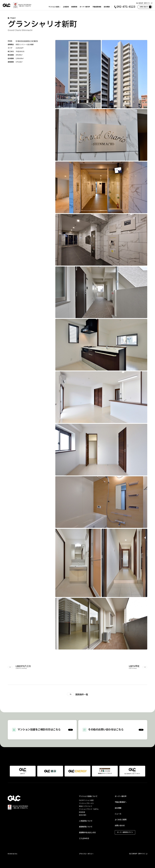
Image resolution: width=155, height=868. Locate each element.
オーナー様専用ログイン (125, 832)
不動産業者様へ (121, 802)
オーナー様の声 (84, 7)
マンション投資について (88, 796)
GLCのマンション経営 (86, 800)
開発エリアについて (86, 806)
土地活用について (86, 821)
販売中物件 (83, 815)
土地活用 (65, 7)
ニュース (118, 814)
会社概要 (106, 7)
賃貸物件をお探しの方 (87, 833)
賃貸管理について (86, 827)
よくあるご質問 (121, 820)
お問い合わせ (120, 826)
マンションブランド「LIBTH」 (89, 809)
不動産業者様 (96, 7)
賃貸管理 (74, 7)
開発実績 (82, 812)
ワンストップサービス (86, 803)
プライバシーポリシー (86, 854)
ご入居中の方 (84, 839)
